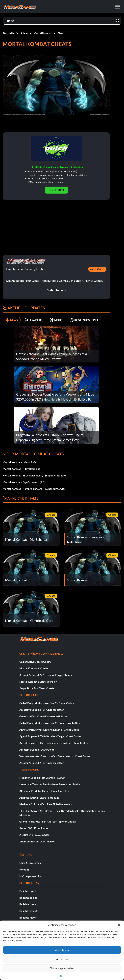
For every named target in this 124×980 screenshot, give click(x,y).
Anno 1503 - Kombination (34, 828)
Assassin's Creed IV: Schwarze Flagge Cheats (46, 675)
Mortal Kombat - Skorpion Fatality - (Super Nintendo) (34, 475)
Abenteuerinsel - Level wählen (37, 841)
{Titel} (60, 976)
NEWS (12, 320)
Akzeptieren (62, 950)
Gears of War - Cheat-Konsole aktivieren (43, 716)
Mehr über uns (56, 290)
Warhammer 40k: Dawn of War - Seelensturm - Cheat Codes (55, 756)
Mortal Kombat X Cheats (34, 668)
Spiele (24, 33)
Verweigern (62, 959)
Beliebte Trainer (29, 898)
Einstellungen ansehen (62, 968)
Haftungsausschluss (31, 876)
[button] (119, 925)
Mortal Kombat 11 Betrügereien (38, 682)
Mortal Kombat (43, 33)
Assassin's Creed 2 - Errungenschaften (42, 710)
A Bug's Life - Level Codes (34, 835)
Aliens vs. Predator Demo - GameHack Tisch (45, 791)
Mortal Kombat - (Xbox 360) (19, 462)
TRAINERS (34, 320)
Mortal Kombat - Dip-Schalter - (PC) (24, 482)
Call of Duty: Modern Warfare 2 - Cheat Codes (47, 703)
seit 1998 (96, 269)
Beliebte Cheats (29, 911)
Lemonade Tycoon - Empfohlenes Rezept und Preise (50, 784)
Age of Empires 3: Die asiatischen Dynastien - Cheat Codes (53, 743)
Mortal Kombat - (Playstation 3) (21, 469)
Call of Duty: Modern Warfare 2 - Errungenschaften (50, 723)
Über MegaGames (30, 863)
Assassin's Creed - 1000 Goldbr (37, 749)
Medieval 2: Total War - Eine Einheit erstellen (46, 804)
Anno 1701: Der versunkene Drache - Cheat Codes (49, 730)
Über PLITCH (56, 190)
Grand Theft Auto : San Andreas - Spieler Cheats (48, 821)
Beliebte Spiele (28, 891)
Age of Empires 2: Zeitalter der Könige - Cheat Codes (50, 736)
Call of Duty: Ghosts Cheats (35, 662)
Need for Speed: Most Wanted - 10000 (42, 778)
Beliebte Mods (28, 904)
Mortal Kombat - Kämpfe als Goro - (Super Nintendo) (34, 489)
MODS (56, 320)
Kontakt (24, 869)
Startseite (9, 33)
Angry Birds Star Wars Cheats (37, 688)
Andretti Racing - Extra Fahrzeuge (39, 798)
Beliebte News (28, 917)
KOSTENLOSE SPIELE (85, 320)
